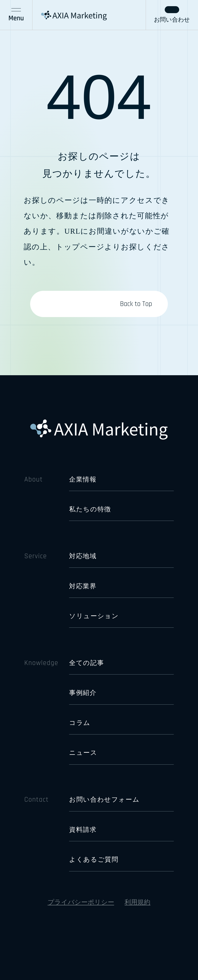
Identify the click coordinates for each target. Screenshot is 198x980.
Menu (16, 16)
